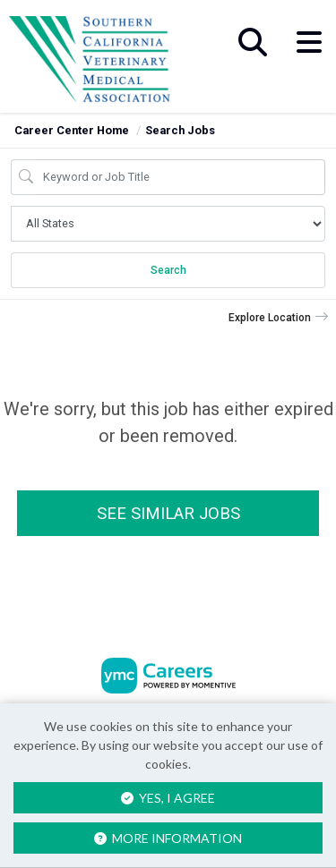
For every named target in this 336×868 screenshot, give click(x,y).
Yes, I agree (168, 798)
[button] (309, 42)
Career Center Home (72, 130)
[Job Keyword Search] (181, 177)
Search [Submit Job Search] (168, 270)
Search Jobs (180, 130)
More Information (168, 838)
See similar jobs (168, 513)
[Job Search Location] (168, 224)
